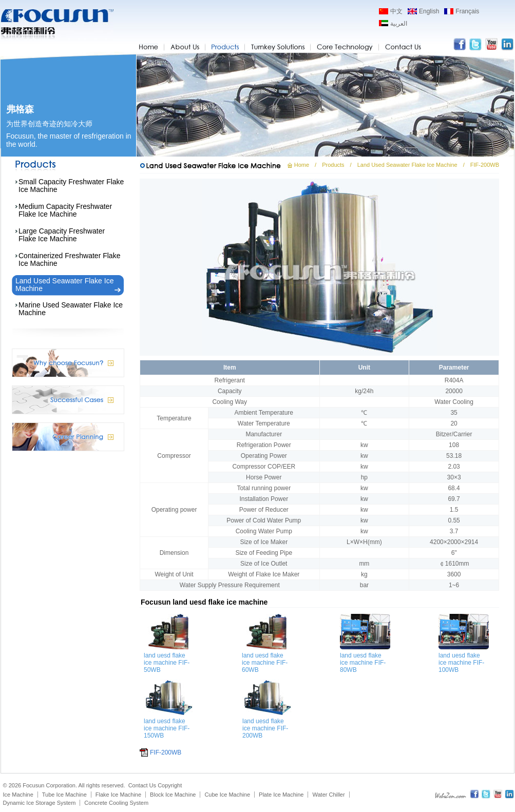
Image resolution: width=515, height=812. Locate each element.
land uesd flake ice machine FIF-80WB (363, 663)
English (429, 11)
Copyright (170, 785)
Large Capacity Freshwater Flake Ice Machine (62, 235)
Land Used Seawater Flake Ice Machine (64, 285)
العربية (399, 24)
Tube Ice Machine (64, 795)
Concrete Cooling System (116, 803)
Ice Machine (18, 795)
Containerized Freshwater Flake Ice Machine (69, 259)
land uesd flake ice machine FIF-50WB (167, 663)
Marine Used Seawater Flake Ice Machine (71, 309)
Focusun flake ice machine (57, 25)
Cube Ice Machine (227, 795)
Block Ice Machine (173, 795)
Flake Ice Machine (118, 795)
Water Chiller (328, 795)
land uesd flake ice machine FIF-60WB (265, 663)
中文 (396, 11)
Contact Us (142, 785)
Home (302, 165)
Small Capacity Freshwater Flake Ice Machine (71, 186)
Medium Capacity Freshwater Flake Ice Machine (65, 210)
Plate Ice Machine (281, 795)
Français (467, 11)
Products (333, 165)
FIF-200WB (166, 752)
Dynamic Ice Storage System (40, 803)
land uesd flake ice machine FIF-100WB (461, 663)
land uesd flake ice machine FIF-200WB (265, 728)
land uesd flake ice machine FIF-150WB (167, 728)
